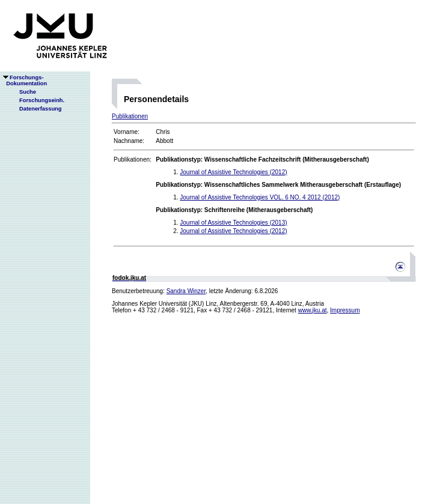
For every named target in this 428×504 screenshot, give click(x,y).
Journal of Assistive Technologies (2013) (233, 223)
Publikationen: (133, 159)
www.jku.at (313, 310)
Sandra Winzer (186, 291)
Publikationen (130, 116)
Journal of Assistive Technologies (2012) (233, 172)
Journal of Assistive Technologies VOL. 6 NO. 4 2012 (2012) (260, 197)
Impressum (345, 310)
